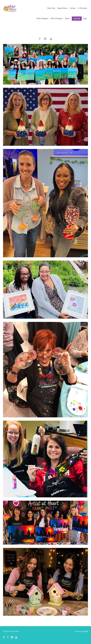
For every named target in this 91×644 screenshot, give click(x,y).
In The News (82, 8)
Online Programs (42, 18)
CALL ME (77, 19)
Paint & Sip (51, 8)
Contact (73, 8)
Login (85, 18)
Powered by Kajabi (81, 631)
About (67, 18)
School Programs (57, 18)
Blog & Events (62, 8)
